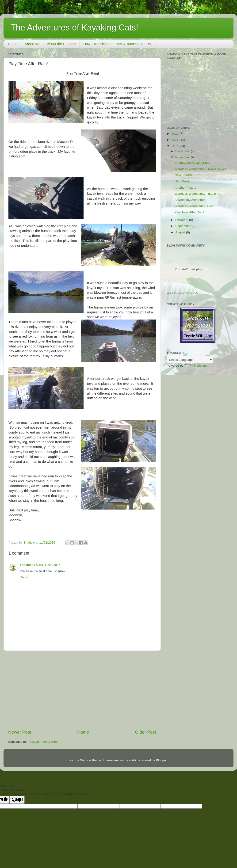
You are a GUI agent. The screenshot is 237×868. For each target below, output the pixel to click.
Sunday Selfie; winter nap (193, 163)
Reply (24, 577)
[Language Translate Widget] (190, 360)
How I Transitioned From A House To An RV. (118, 44)
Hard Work (182, 181)
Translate (195, 366)
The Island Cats (31, 565)
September (183, 226)
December (183, 151)
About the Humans (61, 44)
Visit (182, 293)
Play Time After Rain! (189, 212)
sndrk (133, 760)
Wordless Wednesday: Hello (194, 206)
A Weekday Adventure (190, 200)
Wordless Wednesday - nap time (197, 194)
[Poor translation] (17, 800)
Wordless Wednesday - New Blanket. (201, 169)
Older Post (146, 732)
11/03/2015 (53, 565)
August (181, 232)
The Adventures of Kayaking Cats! (74, 28)
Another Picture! (186, 188)
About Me (32, 44)
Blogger (161, 760)
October (181, 220)
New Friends (183, 175)
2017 (176, 134)
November (183, 157)
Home (13, 44)
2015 (176, 146)
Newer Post (20, 732)
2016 (176, 140)
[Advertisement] (82, 690)
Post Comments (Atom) (44, 742)
